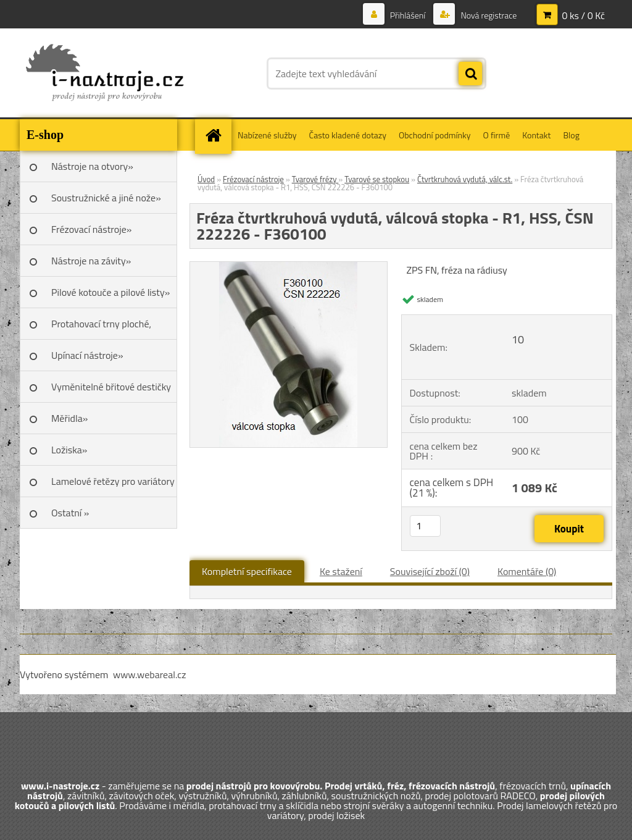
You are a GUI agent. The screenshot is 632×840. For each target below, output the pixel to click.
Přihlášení (408, 15)
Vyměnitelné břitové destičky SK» (111, 391)
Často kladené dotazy (348, 135)
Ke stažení (341, 571)
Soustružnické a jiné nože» (106, 198)
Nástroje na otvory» (92, 166)
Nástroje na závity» (91, 261)
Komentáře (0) (527, 571)
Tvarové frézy (315, 179)
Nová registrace (488, 15)
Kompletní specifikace (247, 571)
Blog (571, 135)
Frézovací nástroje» (91, 229)
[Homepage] (217, 135)
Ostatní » (70, 513)
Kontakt (536, 135)
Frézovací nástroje (253, 179)
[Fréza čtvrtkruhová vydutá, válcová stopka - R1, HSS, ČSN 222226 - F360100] (288, 267)
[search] (470, 74)
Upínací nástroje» (87, 355)
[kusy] (425, 526)
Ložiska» (69, 450)
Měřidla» (69, 418)
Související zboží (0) (430, 571)
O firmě (497, 135)
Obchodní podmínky (435, 135)
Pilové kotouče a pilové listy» (110, 292)
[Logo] (105, 73)
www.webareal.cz (150, 674)
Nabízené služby (267, 135)
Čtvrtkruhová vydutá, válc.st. (465, 179)
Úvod (206, 179)
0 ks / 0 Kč (583, 15)
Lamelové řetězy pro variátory (113, 481)
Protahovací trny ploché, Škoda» (101, 328)
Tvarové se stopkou (377, 179)
